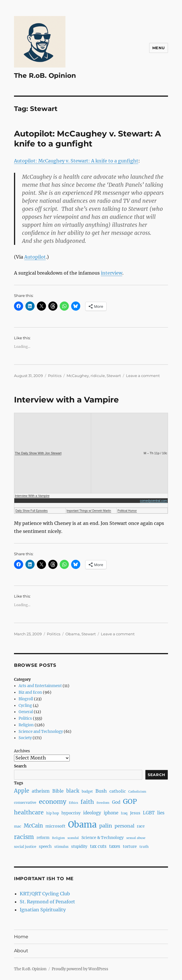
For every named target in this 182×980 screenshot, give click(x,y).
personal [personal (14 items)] (124, 826)
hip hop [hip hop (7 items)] (53, 813)
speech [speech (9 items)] (45, 847)
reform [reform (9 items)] (43, 838)
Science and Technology (41, 732)
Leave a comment (143, 376)
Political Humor (127, 511)
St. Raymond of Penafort (47, 902)
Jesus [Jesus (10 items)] (135, 813)
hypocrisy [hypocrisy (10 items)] (71, 813)
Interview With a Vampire (32, 496)
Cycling (25, 706)
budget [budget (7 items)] (87, 791)
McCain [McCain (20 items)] (33, 826)
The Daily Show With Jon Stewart (38, 453)
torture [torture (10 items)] (130, 846)
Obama (73, 634)
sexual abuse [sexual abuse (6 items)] (136, 838)
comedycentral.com (154, 501)
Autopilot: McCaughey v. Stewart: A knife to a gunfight (87, 139)
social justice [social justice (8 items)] (25, 847)
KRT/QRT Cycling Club (45, 894)
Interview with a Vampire (66, 400)
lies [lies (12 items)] (161, 813)
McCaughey (78, 376)
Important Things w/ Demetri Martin (89, 511)
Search (20, 766)
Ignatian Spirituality (43, 910)
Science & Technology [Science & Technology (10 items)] (103, 838)
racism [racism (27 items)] (24, 837)
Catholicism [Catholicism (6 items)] (137, 792)
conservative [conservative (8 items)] (25, 803)
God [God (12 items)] (116, 802)
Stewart (114, 376)
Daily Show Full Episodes (32, 511)
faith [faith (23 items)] (87, 802)
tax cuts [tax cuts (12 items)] (98, 846)
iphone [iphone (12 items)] (111, 813)
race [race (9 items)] (141, 826)
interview (112, 273)
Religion (26, 725)
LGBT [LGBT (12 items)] (149, 813)
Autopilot (35, 257)
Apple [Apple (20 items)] (22, 791)
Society (25, 738)
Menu (159, 48)
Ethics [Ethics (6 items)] (73, 803)
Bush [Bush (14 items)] (101, 791)
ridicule (98, 376)
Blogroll (26, 699)
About (21, 951)
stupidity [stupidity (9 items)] (79, 847)
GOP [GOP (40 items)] (130, 801)
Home (21, 937)
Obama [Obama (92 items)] (82, 825)
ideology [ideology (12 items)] (92, 813)
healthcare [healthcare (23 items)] (29, 812)
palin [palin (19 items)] (106, 826)
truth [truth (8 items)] (144, 847)
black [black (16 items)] (73, 791)
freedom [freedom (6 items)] (103, 803)
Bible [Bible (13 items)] (58, 791)
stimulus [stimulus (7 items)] (61, 847)
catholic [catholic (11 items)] (118, 791)
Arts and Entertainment (40, 686)
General (26, 712)
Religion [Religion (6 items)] (58, 838)
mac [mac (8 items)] (18, 826)
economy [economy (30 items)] (53, 802)
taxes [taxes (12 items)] (115, 846)
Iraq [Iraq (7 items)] (124, 813)
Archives (22, 751)
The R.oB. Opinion (45, 76)
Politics (55, 376)
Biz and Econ (30, 692)
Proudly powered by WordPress (80, 969)
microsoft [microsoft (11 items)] (55, 826)
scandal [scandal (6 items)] (73, 838)
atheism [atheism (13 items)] (41, 791)
